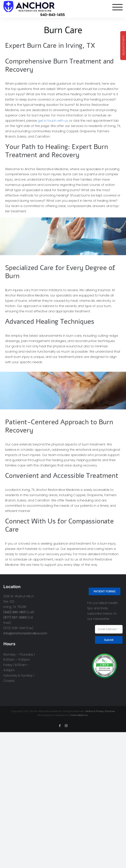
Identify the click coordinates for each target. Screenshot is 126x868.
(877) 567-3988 (15, 617)
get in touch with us (53, 121)
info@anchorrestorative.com (25, 633)
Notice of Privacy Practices (100, 711)
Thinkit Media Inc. (79, 715)
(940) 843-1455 (15, 612)
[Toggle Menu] (118, 7)
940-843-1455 (53, 15)
